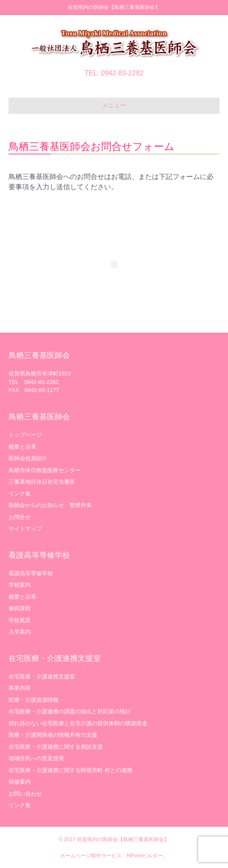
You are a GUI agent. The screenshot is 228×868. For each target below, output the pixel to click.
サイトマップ (25, 529)
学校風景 (20, 620)
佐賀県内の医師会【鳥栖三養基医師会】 (123, 839)
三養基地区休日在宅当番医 (42, 482)
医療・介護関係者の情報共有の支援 (53, 735)
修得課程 (20, 608)
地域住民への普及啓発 (36, 758)
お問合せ (20, 517)
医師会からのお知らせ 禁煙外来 (50, 505)
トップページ (25, 435)
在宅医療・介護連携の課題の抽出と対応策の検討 (70, 711)
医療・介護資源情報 (34, 700)
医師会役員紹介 (28, 458)
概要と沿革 (22, 447)
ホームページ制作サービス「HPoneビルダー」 (114, 856)
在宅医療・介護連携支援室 (42, 676)
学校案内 (20, 585)
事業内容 (20, 688)
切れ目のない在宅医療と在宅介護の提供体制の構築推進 (78, 723)
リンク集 (20, 494)
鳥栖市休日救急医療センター (45, 470)
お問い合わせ (25, 794)
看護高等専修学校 (31, 573)
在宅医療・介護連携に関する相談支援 (56, 747)
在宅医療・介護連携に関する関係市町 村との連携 (70, 770)
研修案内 (20, 782)
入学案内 (20, 632)
